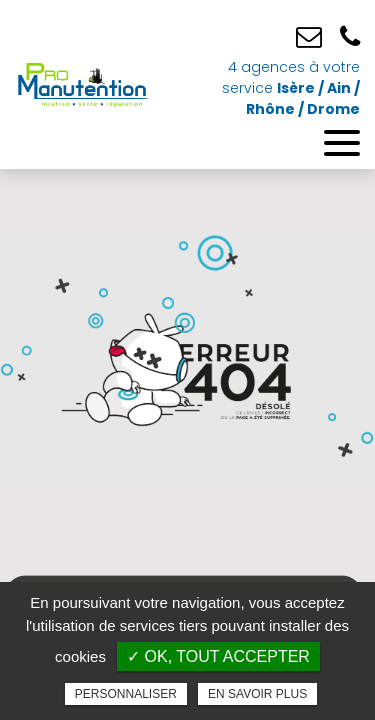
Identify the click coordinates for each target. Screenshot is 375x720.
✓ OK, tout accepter (218, 656)
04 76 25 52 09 (350, 37)
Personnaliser (126, 694)
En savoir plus (257, 694)
